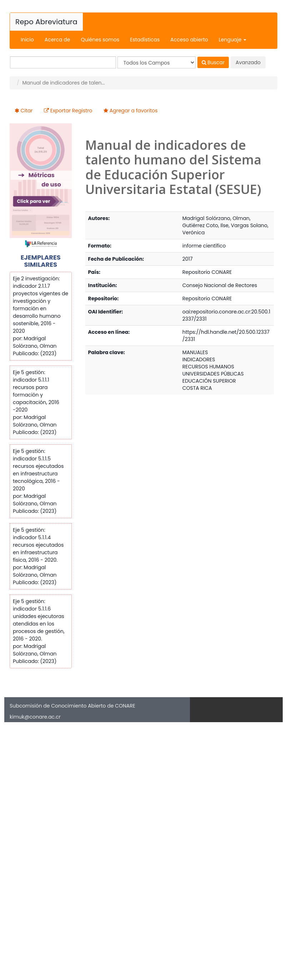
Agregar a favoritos (134, 111)
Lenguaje (233, 40)
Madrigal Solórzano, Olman (216, 218)
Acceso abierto (189, 40)
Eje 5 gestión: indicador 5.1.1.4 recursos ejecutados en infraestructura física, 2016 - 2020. (38, 545)
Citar (27, 111)
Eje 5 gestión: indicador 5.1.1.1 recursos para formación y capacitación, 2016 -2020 (36, 391)
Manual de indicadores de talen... (63, 83)
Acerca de (57, 40)
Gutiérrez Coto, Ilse (206, 225)
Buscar (213, 62)
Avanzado (248, 62)
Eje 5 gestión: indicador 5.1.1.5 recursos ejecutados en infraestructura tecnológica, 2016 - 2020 (38, 470)
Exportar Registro (71, 111)
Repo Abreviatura (46, 22)
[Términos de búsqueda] (63, 62)
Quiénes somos (100, 40)
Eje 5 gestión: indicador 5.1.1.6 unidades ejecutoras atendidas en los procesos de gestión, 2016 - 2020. (39, 620)
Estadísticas (145, 40)
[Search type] (157, 62)
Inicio (27, 40)
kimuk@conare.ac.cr (35, 717)
